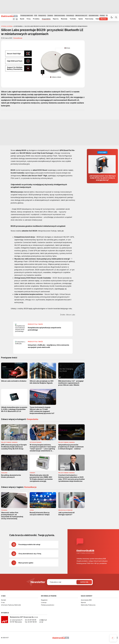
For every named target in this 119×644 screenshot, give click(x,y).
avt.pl (41, 622)
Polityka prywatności (48, 605)
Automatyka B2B (86, 600)
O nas (3, 602)
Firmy (29, 19)
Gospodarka (46, 19)
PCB (36, 15)
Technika (73, 19)
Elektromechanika (60, 15)
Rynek (22, 19)
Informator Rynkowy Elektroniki (11, 605)
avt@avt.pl (43, 620)
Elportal (83, 602)
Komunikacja (70, 15)
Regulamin (44, 600)
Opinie (81, 19)
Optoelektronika (94, 15)
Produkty (36, 19)
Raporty (56, 19)
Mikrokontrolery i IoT (81, 15)
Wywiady (64, 19)
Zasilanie (50, 15)
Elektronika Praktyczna (88, 605)
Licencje (44, 602)
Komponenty (42, 15)
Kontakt (4, 600)
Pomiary (102, 15)
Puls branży (89, 19)
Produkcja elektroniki (27, 15)
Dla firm (103, 19)
